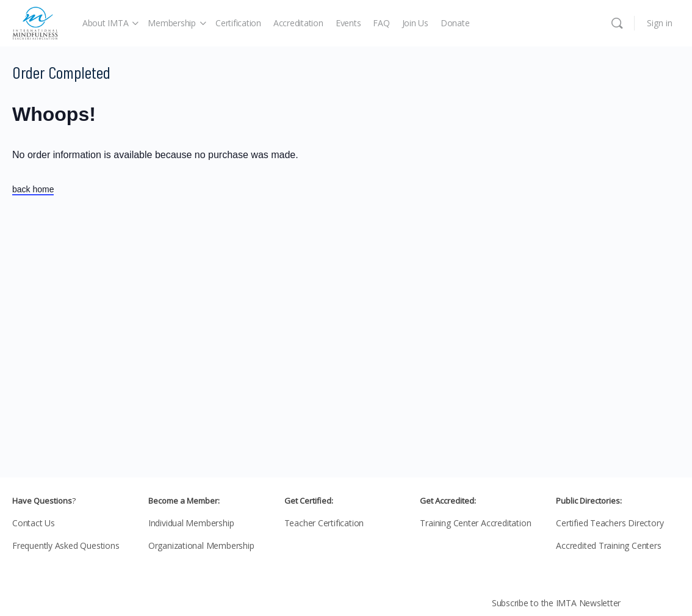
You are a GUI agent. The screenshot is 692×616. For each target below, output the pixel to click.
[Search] (617, 23)
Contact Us (34, 523)
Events (348, 23)
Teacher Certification (324, 523)
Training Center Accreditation (475, 523)
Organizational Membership (201, 545)
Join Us (415, 23)
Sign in (660, 23)
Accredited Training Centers (608, 545)
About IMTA (106, 23)
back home (33, 189)
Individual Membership (191, 523)
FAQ (381, 23)
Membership (172, 23)
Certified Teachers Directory (610, 523)
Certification (238, 23)
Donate (455, 23)
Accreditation (298, 23)
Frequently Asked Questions (66, 545)
